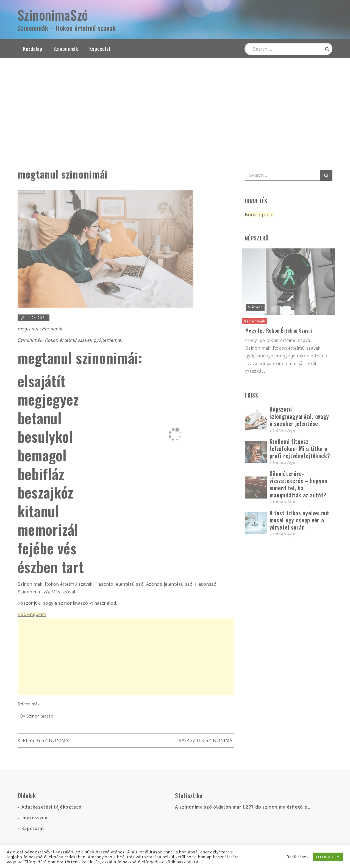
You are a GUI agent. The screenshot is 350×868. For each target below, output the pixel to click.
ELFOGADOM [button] (328, 857)
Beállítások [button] (298, 857)
